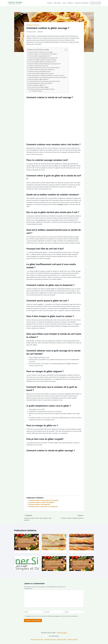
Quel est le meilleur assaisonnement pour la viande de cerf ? (44, 64)
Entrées (50, 3)
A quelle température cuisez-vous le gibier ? (41, 83)
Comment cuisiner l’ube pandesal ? (40, 504)
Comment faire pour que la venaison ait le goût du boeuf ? (45, 81)
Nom (27, 612)
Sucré (64, 3)
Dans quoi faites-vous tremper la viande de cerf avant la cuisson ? (47, 75)
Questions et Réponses (82, 3)
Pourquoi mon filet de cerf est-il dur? (38, 66)
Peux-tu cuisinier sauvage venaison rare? (40, 56)
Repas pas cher (62, 639)
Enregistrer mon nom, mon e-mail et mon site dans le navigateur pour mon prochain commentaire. (52, 616)
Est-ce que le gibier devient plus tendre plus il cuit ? (42, 62)
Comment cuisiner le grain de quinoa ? (70, 517)
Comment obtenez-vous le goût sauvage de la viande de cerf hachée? (48, 77)
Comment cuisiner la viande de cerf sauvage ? (41, 52)
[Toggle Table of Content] (65, 50)
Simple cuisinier (32, 32)
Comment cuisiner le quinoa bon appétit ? (42, 502)
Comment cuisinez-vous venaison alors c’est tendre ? (43, 54)
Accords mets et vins (37, 639)
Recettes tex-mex (50, 639)
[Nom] (33, 612)
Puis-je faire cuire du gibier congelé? (39, 87)
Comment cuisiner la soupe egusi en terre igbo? (44, 500)
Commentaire (28, 589)
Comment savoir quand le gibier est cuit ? (40, 72)
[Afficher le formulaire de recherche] (96, 3)
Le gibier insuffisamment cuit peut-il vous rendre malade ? (44, 68)
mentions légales (62, 633)
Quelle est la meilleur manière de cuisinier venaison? (42, 60)
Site (67, 612)
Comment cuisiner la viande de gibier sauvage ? (42, 89)
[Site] (75, 612)
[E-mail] (54, 612)
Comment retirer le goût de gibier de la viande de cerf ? (43, 58)
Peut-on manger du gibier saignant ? (39, 79)
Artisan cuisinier (72, 639)
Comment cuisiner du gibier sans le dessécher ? (42, 70)
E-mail (48, 612)
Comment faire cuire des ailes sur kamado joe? (43, 507)
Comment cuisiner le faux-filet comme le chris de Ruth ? (38, 518)
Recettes (70, 3)
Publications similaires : (37, 91)
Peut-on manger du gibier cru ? (37, 85)
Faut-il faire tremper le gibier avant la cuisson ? (42, 74)
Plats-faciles (57, 3)
